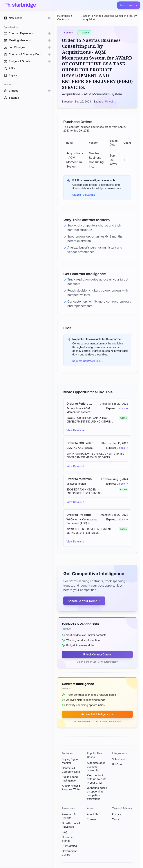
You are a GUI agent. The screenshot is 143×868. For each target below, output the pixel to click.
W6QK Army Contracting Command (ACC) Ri (82, 521)
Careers (92, 819)
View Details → (76, 430)
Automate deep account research (96, 767)
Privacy (116, 814)
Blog (65, 832)
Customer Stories (68, 839)
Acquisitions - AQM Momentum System (92, 94)
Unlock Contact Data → (97, 654)
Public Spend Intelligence (70, 779)
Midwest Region (76, 484)
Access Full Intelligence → (97, 714)
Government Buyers (69, 853)
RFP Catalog (69, 846)
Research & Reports (69, 816)
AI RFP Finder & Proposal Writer (71, 787)
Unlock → (111, 101)
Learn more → (129, 5)
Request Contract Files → (88, 361)
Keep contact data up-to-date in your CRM (97, 779)
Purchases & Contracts (65, 18)
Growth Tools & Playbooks (71, 825)
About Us (93, 814)
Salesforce (118, 759)
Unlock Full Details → (85, 195)
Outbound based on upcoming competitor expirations (97, 793)
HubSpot (117, 764)
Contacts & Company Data (71, 770)
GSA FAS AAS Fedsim (79, 448)
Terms (116, 819)
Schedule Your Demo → (84, 601)
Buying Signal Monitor (70, 761)
